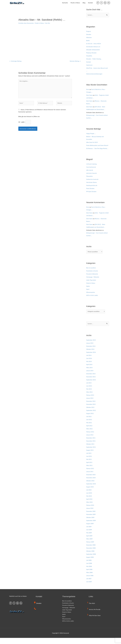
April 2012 (89, 432)
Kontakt (90, 3)
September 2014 (91, 358)
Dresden (89, 34)
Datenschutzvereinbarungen (95, 74)
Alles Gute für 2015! (92, 142)
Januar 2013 (90, 404)
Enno (88, 89)
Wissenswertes (91, 298)
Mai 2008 (89, 572)
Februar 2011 (90, 474)
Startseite (65, 3)
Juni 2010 (89, 499)
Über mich (91, 609)
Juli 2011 (89, 459)
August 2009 (90, 530)
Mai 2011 (89, 465)
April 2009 (89, 542)
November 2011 (91, 447)
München (89, 38)
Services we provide (94, 615)
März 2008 (90, 578)
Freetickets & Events (92, 277)
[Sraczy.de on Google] (105, 3)
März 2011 (90, 471)
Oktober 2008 (91, 557)
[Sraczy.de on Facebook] (98, 3)
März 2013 (90, 398)
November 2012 (91, 410)
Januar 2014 (90, 377)
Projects (89, 31)
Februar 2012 (90, 438)
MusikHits (89, 56)
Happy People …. (91, 134)
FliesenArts (90, 182)
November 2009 (91, 520)
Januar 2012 (90, 441)
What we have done (94, 622)
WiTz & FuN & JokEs (92, 301)
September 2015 (91, 346)
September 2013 (91, 386)
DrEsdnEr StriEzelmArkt (93, 50)
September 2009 (91, 526)
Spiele (88, 292)
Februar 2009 (90, 548)
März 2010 (90, 508)
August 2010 (90, 493)
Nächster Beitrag (75, 61)
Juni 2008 (89, 569)
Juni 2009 (89, 536)
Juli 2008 (89, 566)
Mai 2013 (89, 395)
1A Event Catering (92, 169)
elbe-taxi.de (90, 176)
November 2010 (91, 484)
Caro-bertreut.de (91, 173)
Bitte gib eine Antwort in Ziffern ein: (29, 118)
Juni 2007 (89, 588)
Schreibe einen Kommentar (26, 23)
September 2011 (91, 453)
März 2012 (90, 435)
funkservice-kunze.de (93, 185)
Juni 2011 (89, 462)
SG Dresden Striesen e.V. (94, 47)
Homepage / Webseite (93, 283)
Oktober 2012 (91, 413)
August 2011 (90, 456)
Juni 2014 (89, 364)
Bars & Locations (91, 273)
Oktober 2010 (91, 487)
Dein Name (90, 95)
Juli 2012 (89, 422)
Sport (88, 295)
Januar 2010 (90, 514)
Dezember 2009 (91, 517)
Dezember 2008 (91, 551)
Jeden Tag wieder (91, 286)
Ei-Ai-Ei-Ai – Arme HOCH (94, 44)
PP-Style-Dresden (92, 197)
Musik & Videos (75, 3)
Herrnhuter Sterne (92, 188)
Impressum (90, 65)
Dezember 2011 (91, 444)
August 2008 (90, 563)
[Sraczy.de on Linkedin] (109, 3)
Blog (84, 3)
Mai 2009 (89, 539)
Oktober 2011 (91, 450)
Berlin (88, 41)
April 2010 (89, 505)
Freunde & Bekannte (92, 280)
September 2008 (91, 560)
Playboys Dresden (92, 53)
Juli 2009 (89, 533)
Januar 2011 (90, 478)
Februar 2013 (90, 401)
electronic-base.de (92, 179)
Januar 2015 (90, 349)
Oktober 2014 (91, 355)
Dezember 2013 (91, 380)
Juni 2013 (89, 392)
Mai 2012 (89, 429)
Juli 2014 (89, 361)
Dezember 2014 (91, 352)
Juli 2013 (89, 389)
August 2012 (90, 419)
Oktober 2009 (91, 523)
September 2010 (91, 490)
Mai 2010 (89, 502)
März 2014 (90, 374)
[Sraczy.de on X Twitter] (101, 3)
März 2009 (90, 545)
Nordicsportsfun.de (92, 191)
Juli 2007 (89, 585)
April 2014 (89, 370)
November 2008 (91, 554)
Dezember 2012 (91, 407)
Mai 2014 (89, 367)
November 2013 (91, 383)
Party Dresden (91, 194)
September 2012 (91, 416)
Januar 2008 (90, 582)
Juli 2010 (89, 496)
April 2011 (89, 468)
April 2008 (89, 575)
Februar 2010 (90, 511)
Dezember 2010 (91, 481)
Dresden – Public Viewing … (95, 59)
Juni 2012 (89, 426)
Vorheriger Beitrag (16, 61)
